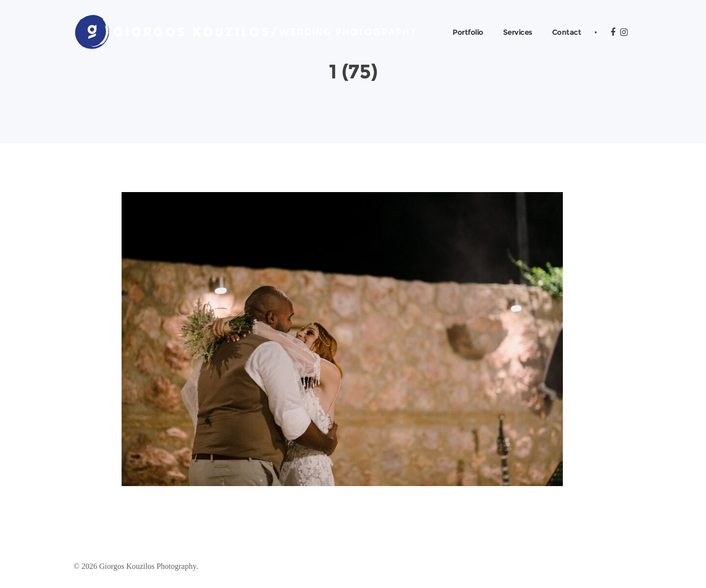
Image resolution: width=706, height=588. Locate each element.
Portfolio (468, 32)
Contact (567, 32)
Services (518, 32)
